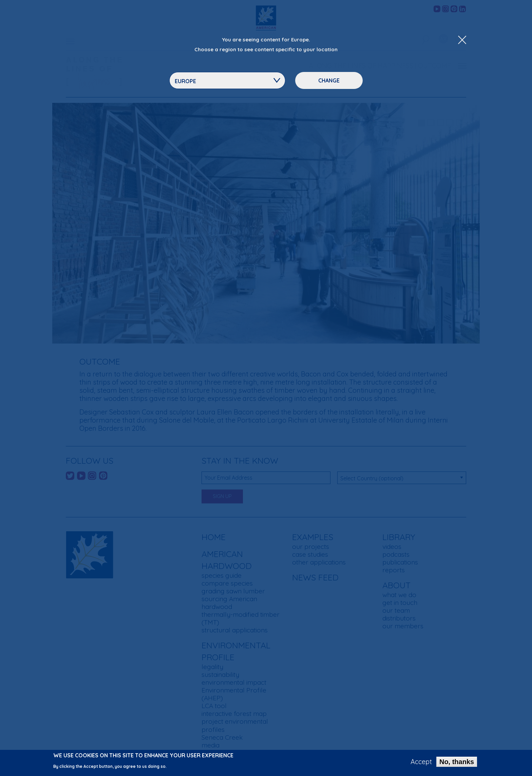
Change (329, 80)
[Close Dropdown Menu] (462, 40)
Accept (421, 762)
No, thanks (457, 762)
